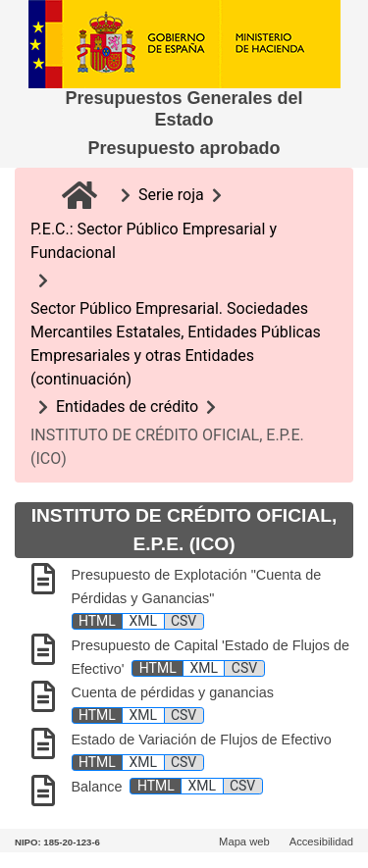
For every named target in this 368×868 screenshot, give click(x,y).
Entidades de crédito (127, 407)
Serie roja (171, 195)
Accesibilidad (321, 842)
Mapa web (244, 842)
